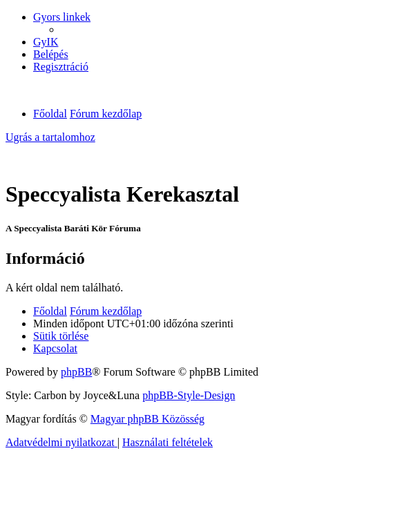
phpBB (76, 372)
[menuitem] (46, 42)
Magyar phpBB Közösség (147, 419)
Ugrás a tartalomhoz (50, 137)
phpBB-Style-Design (189, 395)
